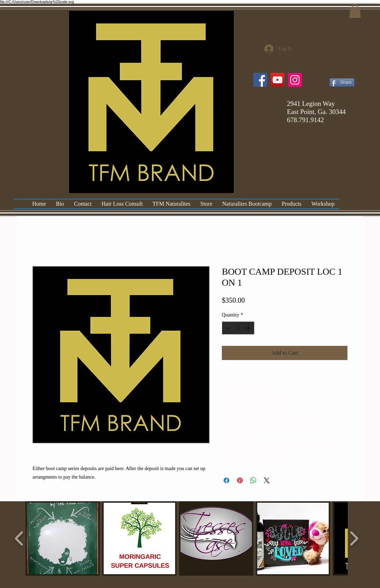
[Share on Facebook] (226, 480)
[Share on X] (267, 480)
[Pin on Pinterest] (240, 480)
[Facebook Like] (341, 69)
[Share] (342, 82)
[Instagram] (295, 80)
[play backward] (19, 538)
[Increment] (249, 328)
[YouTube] (278, 80)
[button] (355, 11)
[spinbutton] (238, 328)
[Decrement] (227, 328)
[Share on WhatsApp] (253, 480)
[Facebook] (260, 80)
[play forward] (354, 538)
